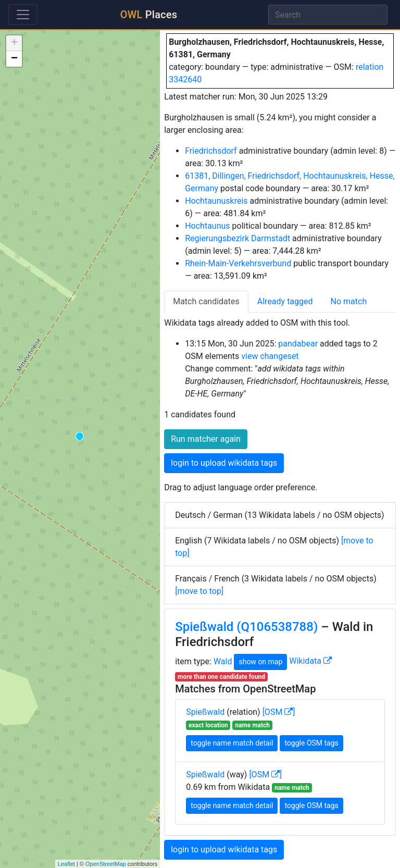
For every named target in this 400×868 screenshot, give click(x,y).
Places (149, 15)
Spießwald (205, 712)
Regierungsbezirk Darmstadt (238, 238)
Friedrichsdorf (211, 151)
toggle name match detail (232, 743)
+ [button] (14, 43)
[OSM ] (279, 712)
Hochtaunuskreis (216, 201)
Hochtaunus (207, 226)
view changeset (270, 356)
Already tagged (285, 301)
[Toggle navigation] (23, 15)
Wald (223, 661)
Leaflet (66, 864)
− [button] (14, 59)
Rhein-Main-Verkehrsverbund (238, 263)
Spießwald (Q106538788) (246, 627)
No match (349, 301)
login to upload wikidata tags (224, 463)
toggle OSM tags (311, 743)
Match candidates (206, 301)
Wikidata (310, 661)
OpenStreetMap (106, 864)
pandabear (298, 344)
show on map (260, 662)
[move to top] (199, 591)
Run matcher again (206, 439)
